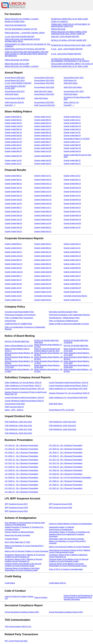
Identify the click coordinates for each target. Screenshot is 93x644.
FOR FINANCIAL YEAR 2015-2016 (18, 426)
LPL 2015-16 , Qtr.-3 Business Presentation (22, 449)
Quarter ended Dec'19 (13, 156)
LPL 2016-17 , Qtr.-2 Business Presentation (66, 453)
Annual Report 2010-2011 (44, 78)
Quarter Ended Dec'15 (43, 200)
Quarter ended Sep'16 (43, 139)
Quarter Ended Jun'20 (43, 223)
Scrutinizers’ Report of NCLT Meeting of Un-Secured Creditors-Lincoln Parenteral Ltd (25, 556)
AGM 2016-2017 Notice (43, 91)
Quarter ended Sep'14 (72, 129)
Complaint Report (12, 539)
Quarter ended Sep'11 (72, 117)
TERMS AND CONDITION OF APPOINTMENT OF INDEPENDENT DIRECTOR (71, 25)
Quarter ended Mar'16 (72, 136)
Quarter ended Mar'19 (13, 151)
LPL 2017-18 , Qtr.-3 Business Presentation (22, 463)
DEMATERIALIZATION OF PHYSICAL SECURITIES (25, 49)
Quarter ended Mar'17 (43, 142)
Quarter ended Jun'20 (13, 160)
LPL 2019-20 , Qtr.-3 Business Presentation (22, 478)
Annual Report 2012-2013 (15, 80)
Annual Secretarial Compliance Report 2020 (22, 612)
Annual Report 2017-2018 (74, 91)
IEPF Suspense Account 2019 (16, 508)
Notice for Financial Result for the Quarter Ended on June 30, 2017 (47, 350)
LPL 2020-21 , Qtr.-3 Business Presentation (22, 485)
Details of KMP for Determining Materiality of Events (69, 324)
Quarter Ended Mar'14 (13, 192)
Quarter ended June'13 (14, 126)
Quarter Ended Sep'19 (43, 220)
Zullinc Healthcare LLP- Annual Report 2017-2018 (68, 389)
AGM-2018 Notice (12, 94)
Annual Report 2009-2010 (15, 78)
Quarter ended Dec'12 (43, 123)
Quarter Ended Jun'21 (72, 227)
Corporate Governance (43, 296)
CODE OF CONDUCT (60, 22)
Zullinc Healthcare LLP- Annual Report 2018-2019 (68, 398)
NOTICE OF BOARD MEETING (17, 342)
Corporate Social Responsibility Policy (19, 312)
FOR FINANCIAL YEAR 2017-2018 (18, 429)
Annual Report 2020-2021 (44, 102)
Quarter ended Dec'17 (43, 145)
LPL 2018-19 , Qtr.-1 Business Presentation (22, 467)
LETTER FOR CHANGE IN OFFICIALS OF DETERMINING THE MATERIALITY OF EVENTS (70, 60)
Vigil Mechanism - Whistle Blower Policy (64, 318)
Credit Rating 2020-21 (57, 583)
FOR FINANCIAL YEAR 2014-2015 (62, 422)
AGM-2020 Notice (41, 98)
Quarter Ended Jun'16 (13, 204)
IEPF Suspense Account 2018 (60, 504)
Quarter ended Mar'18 (72, 145)
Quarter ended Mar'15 (43, 132)
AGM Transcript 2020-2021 (45, 105)
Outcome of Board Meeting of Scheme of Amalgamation (70, 524)
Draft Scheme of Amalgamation (61, 530)
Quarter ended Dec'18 (72, 148)
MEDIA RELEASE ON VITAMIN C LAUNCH (22, 19)
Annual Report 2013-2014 (44, 80)
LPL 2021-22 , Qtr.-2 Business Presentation (66, 488)
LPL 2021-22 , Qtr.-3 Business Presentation (22, 492)
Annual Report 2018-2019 (44, 94)
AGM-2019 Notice (71, 94)
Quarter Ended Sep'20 (72, 223)
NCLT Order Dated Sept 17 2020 (17, 542)
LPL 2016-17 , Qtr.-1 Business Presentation (22, 453)
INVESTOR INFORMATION (15, 25)
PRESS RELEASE (58, 29)
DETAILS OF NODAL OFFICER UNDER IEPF (69, 40)
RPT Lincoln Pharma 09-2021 (16, 641)
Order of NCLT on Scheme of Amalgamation (66, 569)
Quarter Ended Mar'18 (43, 211)
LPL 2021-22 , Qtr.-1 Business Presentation (22, 488)
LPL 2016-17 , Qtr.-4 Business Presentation (66, 456)
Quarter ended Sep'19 (72, 151)
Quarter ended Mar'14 (13, 129)
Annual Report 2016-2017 (15, 91)
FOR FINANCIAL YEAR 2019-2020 (18, 433)
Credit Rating (10, 583)
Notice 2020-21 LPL (71, 102)
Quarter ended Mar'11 (13, 117)
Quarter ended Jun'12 (72, 120)
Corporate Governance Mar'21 (75, 296)
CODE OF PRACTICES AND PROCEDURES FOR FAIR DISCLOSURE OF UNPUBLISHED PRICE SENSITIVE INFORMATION (27, 54)
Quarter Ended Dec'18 (43, 216)
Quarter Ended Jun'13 (13, 188)
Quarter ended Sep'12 (13, 123)
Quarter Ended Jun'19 (13, 220)
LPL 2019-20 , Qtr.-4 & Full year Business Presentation (70, 478)
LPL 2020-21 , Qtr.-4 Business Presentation (66, 485)
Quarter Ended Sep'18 (13, 216)
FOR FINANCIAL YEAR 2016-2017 (62, 426)
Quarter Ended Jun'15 (72, 196)
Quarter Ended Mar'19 (72, 216)
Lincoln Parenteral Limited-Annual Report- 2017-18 (24, 389)
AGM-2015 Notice (71, 83)
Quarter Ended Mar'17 (13, 208)
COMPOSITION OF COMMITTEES (18, 324)
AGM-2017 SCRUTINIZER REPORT (65, 37)
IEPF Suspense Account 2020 (60, 508)
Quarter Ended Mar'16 (72, 200)
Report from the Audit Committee (17, 535)
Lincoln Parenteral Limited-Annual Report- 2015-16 (69, 383)
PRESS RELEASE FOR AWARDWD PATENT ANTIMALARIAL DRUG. (22, 40)
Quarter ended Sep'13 (43, 126)
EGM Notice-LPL (70, 80)
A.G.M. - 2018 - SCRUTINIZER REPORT (67, 49)
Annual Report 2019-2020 (15, 98)
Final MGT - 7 (69, 105)
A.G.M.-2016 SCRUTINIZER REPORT (20, 37)
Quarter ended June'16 (14, 272)
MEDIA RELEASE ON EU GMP (17, 64)
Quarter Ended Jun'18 (72, 211)
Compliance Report (12, 530)
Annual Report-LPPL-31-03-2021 (62, 410)
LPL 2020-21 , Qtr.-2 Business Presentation (66, 481)
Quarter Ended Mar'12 (13, 184)
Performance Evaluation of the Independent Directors (69, 315)
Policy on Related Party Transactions (19, 318)
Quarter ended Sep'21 (43, 164)
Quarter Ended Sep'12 (43, 180)
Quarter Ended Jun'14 (43, 192)
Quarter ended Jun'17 (72, 142)
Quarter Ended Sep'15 (13, 200)
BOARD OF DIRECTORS (15, 22)
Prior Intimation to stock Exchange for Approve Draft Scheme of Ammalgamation (25, 524)
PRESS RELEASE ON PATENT (17, 60)
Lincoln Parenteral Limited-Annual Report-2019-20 (24, 401)
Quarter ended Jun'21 (13, 164)
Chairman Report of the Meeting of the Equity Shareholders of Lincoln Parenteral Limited (22, 569)
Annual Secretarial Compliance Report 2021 (66, 612)
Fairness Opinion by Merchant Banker (19, 532)
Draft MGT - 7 (10, 105)
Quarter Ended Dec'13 (72, 188)
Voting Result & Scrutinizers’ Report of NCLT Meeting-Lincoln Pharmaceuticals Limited (70, 551)
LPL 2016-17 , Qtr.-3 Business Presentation (22, 456)
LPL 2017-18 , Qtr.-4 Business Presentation (66, 463)
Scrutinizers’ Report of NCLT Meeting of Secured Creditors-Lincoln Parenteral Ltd (24, 560)
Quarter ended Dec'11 (13, 120)
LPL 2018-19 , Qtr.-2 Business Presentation (66, 467)
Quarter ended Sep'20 (43, 160)
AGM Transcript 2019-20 (14, 102)
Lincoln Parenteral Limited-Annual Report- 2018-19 (24, 398)
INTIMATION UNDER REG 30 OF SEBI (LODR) (70, 19)
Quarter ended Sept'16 (43, 272)
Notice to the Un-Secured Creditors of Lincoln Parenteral (27, 551)
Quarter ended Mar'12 (43, 120)
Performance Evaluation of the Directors (20, 315)
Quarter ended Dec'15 (43, 136)
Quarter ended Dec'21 (72, 164)
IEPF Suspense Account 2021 (16, 511)
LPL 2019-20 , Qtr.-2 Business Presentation (66, 474)
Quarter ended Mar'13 (72, 123)
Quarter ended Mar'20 (43, 156)
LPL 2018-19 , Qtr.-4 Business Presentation (66, 470)
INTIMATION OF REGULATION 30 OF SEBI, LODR (71, 45)
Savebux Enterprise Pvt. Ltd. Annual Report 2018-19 (69, 393)
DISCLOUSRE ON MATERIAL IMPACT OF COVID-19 (72, 64)
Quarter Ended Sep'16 (43, 204)
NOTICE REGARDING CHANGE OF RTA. (21, 29)
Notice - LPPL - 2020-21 (14, 410)
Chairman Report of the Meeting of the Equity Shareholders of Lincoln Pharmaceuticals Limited (68, 565)
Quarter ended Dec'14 (13, 132)
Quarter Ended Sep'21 (13, 232)
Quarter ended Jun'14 (43, 129)
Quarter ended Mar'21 (72, 160)
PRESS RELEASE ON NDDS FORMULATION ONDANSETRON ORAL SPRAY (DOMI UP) (69, 33)
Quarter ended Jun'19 (43, 151)
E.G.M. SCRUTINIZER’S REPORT (18, 83)
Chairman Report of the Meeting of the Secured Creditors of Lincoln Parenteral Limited (23, 565)
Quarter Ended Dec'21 (43, 232)
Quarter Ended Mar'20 (13, 223)
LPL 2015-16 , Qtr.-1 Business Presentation (22, 445)
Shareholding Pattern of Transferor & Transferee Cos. (69, 532)
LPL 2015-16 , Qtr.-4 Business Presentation (66, 449)
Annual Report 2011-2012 (74, 78)
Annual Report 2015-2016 (44, 87)
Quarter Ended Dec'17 (13, 211)
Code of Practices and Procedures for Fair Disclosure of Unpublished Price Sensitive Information (78, 597)
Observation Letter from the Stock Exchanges (66, 539)
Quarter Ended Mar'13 (72, 184)
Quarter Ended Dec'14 (13, 196)
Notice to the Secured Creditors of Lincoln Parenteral (69, 547)
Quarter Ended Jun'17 (43, 208)
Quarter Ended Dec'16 (72, 204)
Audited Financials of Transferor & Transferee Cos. (24, 527)
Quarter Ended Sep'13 (43, 188)
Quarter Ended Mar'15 (43, 196)
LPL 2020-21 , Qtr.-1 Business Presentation (22, 481)
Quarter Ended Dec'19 (72, 220)
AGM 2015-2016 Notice (73, 87)
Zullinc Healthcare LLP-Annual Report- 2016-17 (23, 386)
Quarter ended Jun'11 (43, 117)
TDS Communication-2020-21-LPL (18, 627)
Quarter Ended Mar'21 (43, 227)
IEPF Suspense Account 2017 (16, 504)
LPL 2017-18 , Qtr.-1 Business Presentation (22, 460)
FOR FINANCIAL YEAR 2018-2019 (62, 429)
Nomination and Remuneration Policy (63, 312)
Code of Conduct (41, 597)
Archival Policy (10, 321)
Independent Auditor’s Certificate (61, 527)
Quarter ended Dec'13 (72, 126)
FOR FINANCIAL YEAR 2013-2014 (18, 422)
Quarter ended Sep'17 (13, 145)
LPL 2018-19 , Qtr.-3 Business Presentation (22, 470)
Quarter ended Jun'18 (13, 148)
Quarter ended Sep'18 (43, 148)
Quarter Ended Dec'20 (13, 227)
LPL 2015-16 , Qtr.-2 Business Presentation (66, 445)
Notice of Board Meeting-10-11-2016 (19, 346)
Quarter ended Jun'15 (72, 132)
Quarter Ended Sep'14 (72, 192)
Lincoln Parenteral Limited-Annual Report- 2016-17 (69, 386)
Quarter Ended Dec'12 (43, 184)
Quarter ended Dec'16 (13, 142)
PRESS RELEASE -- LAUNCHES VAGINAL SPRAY (25, 33)
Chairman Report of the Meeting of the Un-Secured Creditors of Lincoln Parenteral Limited (69, 560)
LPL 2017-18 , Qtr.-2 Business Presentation (66, 460)
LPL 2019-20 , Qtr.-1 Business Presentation (22, 474)
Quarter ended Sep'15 (13, 136)
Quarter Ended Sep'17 (72, 208)
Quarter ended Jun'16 (13, 139)
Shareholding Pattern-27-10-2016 (77, 139)
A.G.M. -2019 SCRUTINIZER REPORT (66, 54)
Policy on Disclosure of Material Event (64, 321)
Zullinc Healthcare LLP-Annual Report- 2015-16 (23, 383)
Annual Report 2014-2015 (44, 83)
